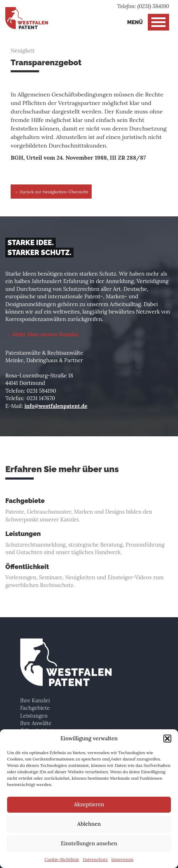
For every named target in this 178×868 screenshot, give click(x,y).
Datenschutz (95, 859)
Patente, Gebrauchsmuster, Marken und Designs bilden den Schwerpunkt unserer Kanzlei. (89, 510)
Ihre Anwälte (36, 723)
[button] (167, 739)
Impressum (122, 859)
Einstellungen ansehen (89, 843)
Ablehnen (89, 824)
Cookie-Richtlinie (62, 859)
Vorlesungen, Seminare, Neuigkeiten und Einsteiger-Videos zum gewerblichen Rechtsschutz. (89, 576)
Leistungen (34, 716)
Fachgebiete (35, 708)
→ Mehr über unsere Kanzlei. (42, 334)
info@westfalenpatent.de (56, 406)
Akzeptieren (89, 804)
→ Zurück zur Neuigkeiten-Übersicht (51, 192)
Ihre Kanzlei (35, 700)
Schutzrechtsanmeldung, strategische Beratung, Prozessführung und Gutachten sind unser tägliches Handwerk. (89, 543)
